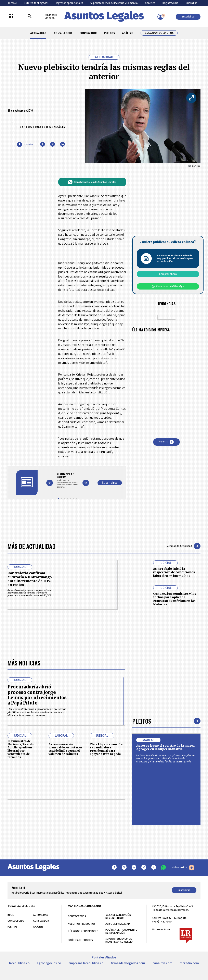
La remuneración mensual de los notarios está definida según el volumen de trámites (66, 864)
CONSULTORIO (63, 33)
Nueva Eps (191, 3)
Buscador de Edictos (159, 33)
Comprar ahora (168, 274)
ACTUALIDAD (38, 33)
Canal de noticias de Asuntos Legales (92, 182)
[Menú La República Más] (11, 17)
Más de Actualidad (31, 546)
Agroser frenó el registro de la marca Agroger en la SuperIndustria (165, 862)
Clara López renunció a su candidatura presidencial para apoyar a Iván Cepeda (106, 864)
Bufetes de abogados (36, 3)
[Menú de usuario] (160, 17)
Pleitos (142, 836)
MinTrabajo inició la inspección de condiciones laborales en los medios (174, 572)
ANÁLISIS (128, 33)
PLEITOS (109, 33)
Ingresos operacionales (70, 3)
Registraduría (170, 3)
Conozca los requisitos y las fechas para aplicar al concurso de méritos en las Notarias (175, 599)
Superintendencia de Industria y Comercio (114, 3)
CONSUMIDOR (88, 33)
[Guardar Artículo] (25, 144)
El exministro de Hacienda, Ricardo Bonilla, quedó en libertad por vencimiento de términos (21, 864)
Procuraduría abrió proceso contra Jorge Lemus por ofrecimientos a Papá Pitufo (37, 810)
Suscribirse (188, 17)
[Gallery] (68, 481)
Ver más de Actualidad (184, 546)
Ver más (166, 442)
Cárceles (150, 3)
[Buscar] (30, 17)
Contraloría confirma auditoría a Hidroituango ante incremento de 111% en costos (30, 579)
